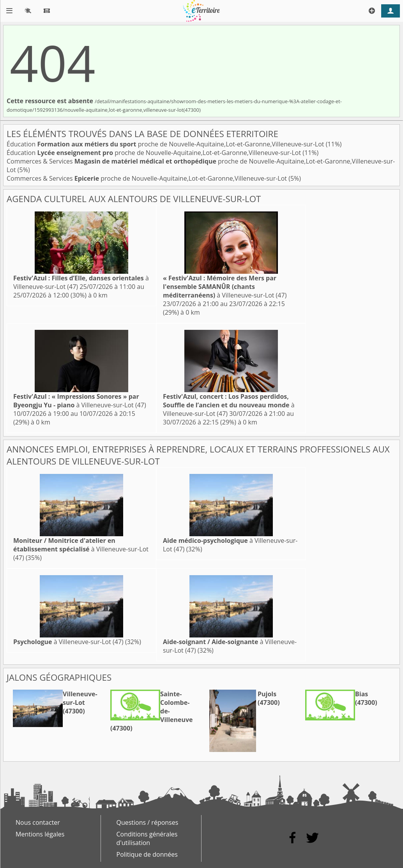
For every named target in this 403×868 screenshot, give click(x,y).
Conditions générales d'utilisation (147, 838)
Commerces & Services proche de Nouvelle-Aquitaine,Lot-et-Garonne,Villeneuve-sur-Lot (148, 178)
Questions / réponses (148, 822)
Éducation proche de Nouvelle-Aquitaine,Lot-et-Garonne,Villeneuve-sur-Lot (166, 144)
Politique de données (147, 854)
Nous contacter (38, 822)
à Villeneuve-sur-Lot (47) (225, 287)
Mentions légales (40, 834)
